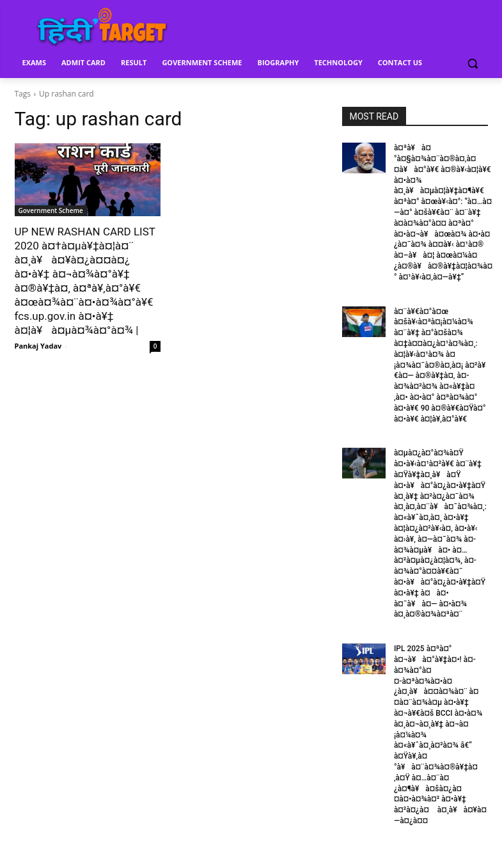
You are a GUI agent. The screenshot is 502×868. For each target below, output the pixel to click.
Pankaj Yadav (38, 346)
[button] (473, 63)
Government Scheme (51, 210)
